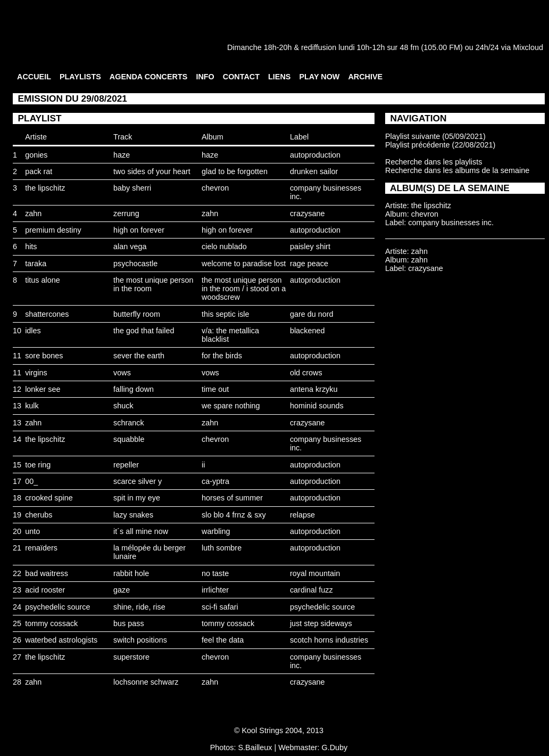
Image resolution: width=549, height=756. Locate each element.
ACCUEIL (34, 77)
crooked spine (49, 498)
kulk (32, 406)
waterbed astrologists (61, 640)
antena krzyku (314, 389)
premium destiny (53, 230)
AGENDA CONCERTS (149, 77)
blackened (307, 331)
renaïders (41, 548)
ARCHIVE (365, 77)
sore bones (44, 356)
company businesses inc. (451, 223)
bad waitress (47, 573)
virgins (36, 373)
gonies (36, 155)
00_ (31, 481)
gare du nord (312, 314)
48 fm (409, 47)
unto (32, 531)
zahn (33, 213)
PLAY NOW (319, 77)
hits (31, 246)
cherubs (39, 515)
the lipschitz (45, 188)
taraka (36, 264)
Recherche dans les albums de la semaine (457, 170)
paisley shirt (310, 246)
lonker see (43, 389)
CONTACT (241, 77)
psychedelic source (57, 607)
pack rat (39, 171)
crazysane (307, 213)
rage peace (309, 264)
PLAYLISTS (80, 77)
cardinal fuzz (311, 590)
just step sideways (321, 623)
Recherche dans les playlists (434, 162)
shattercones (47, 314)
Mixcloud (528, 47)
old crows (306, 373)
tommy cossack (51, 623)
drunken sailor (314, 171)
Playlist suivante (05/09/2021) (435, 136)
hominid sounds (317, 406)
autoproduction (315, 155)
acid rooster (45, 590)
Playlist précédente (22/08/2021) (440, 145)
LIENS (279, 77)
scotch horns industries (329, 640)
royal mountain (315, 573)
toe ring (38, 465)
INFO (205, 77)
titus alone (43, 280)
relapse (302, 515)
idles (33, 331)
